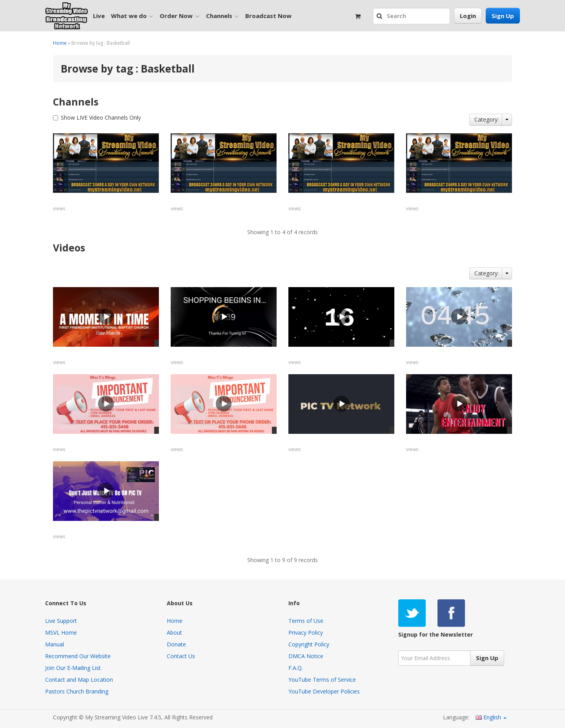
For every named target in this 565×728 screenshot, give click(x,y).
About (174, 632)
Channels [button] (222, 16)
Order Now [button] (180, 16)
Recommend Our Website (78, 656)
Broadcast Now (268, 16)
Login (468, 16)
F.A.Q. (296, 668)
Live (99, 16)
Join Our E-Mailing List (73, 668)
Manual (55, 644)
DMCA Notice (306, 656)
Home (60, 43)
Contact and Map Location (79, 680)
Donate (176, 644)
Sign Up (503, 16)
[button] (380, 16)
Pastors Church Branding (77, 691)
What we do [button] (132, 16)
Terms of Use (306, 621)
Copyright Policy (309, 644)
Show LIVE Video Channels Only (101, 117)
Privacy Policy (306, 632)
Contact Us (181, 656)
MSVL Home (61, 632)
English (491, 717)
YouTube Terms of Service (322, 680)
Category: (487, 119)
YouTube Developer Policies (324, 691)
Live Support (61, 621)
